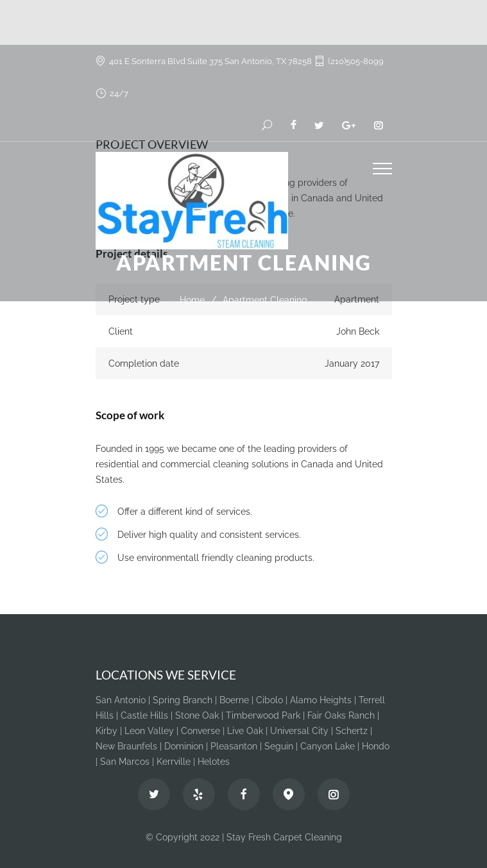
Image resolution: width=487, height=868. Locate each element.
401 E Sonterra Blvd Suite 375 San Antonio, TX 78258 (210, 61)
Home (192, 300)
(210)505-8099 (356, 61)
